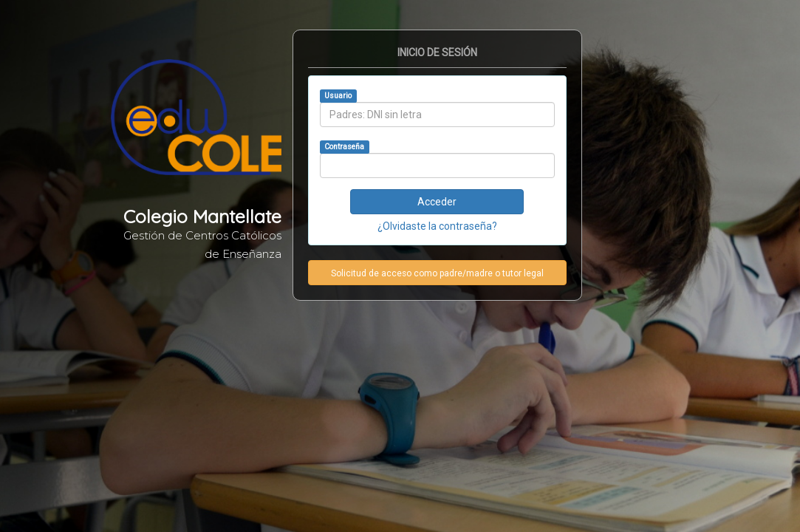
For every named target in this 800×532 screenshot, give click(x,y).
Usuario (338, 96)
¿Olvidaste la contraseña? (437, 226)
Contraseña (344, 147)
